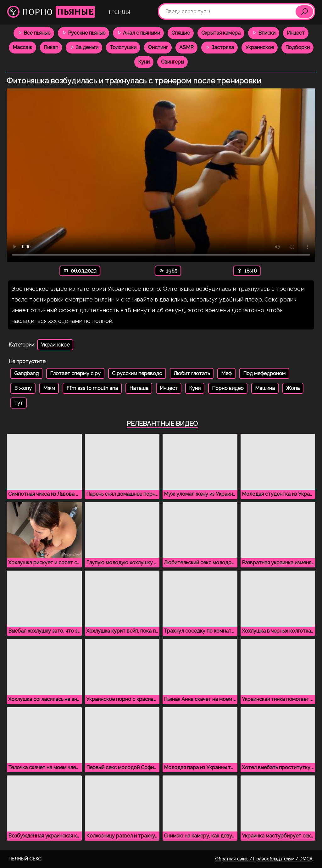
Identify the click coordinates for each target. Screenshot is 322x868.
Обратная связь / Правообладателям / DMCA (264, 859)
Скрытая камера (221, 33)
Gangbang (26, 373)
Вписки (264, 33)
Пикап (51, 47)
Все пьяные (34, 33)
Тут (19, 403)
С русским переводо (137, 373)
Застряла (219, 47)
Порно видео (228, 388)
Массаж (22, 47)
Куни (144, 62)
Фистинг (158, 47)
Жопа (293, 388)
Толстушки (123, 47)
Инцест (296, 33)
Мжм (49, 388)
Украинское (260, 47)
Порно (51, 12)
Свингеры (172, 62)
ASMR (186, 47)
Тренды (119, 12)
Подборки (297, 47)
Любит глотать (192, 373)
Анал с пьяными (138, 33)
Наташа (139, 388)
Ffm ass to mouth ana (92, 388)
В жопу (23, 388)
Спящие (181, 33)
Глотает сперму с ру (75, 373)
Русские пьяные (83, 33)
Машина (265, 388)
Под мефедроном (264, 373)
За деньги (84, 47)
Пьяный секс (25, 859)
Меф (226, 373)
